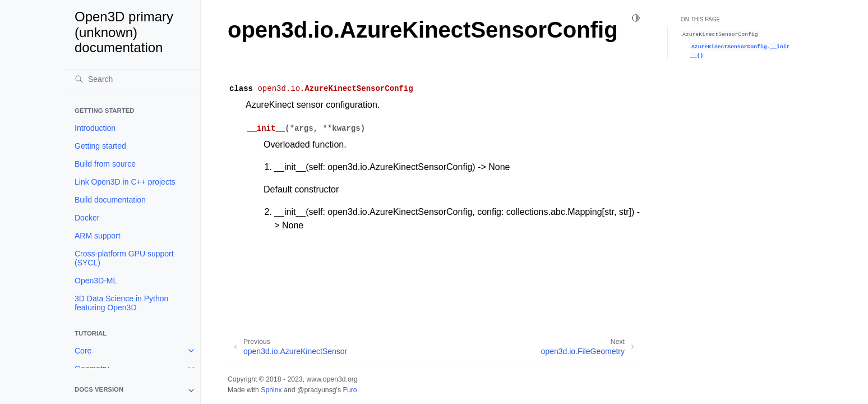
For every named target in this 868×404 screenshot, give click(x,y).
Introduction (95, 128)
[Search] (133, 79)
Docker (87, 218)
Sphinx (271, 390)
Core (83, 351)
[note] (133, 391)
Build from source (105, 164)
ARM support (98, 236)
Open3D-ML (96, 281)
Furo (350, 390)
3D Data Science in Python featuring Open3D (121, 303)
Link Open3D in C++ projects (125, 182)
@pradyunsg (317, 390)
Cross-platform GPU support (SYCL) (124, 258)
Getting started (100, 146)
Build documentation (110, 200)
